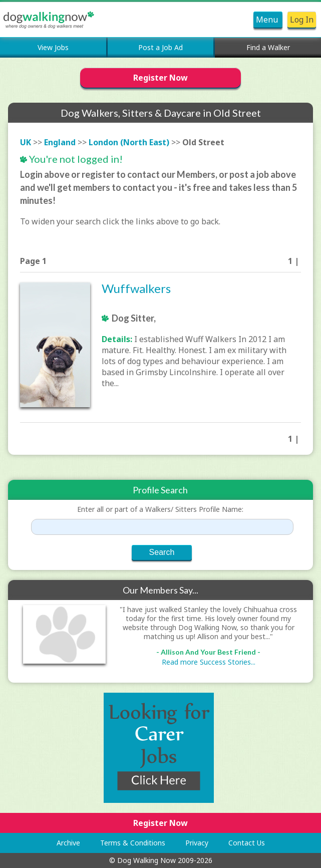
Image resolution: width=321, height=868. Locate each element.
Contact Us (247, 843)
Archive (68, 843)
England (60, 142)
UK (26, 142)
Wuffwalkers (136, 288)
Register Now (160, 78)
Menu (268, 20)
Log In (302, 20)
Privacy (197, 843)
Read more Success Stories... (209, 662)
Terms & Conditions (133, 843)
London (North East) (129, 142)
